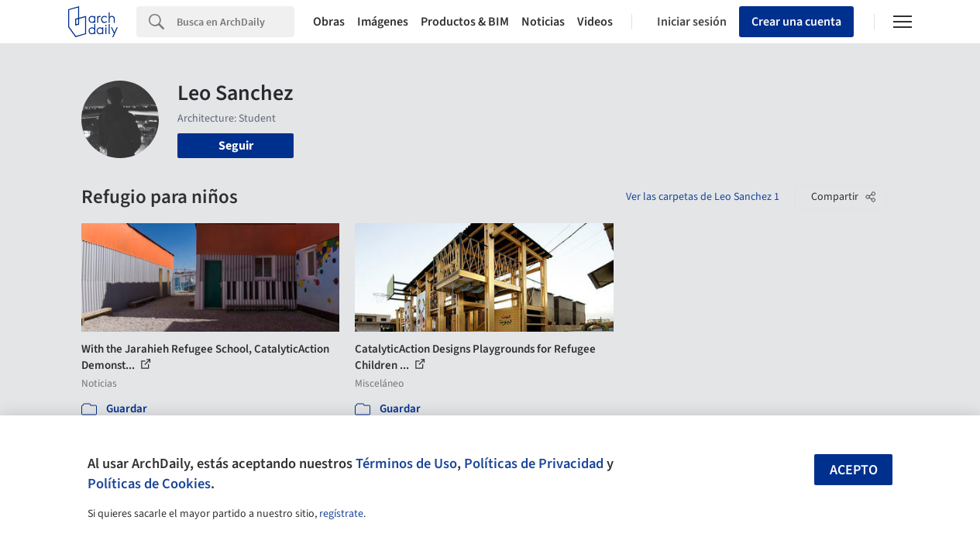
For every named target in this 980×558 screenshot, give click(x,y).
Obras (329, 22)
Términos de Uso (406, 463)
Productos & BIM (465, 22)
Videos (595, 22)
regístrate (341, 514)
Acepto (854, 470)
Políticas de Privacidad (534, 463)
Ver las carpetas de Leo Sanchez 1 (703, 197)
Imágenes (383, 22)
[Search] (236, 22)
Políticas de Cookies (149, 484)
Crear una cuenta (796, 22)
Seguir (236, 146)
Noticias (543, 22)
